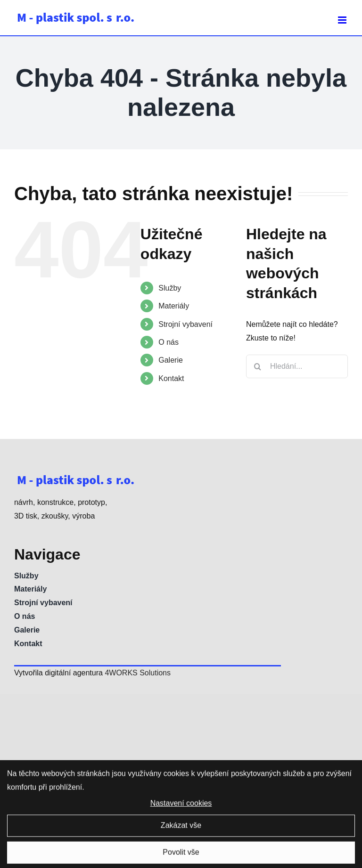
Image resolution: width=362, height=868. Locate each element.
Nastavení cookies (181, 806)
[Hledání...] (297, 366)
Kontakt (171, 378)
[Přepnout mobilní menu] (343, 20)
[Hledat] (258, 366)
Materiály (174, 306)
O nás (169, 342)
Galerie (171, 360)
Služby (170, 288)
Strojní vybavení (185, 324)
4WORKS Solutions (138, 673)
